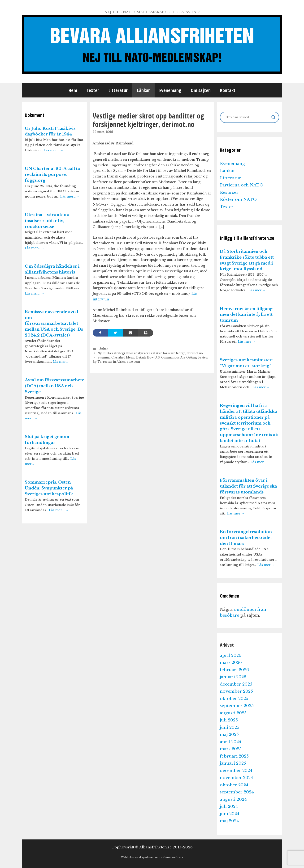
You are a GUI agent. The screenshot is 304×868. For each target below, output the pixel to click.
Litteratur (118, 90)
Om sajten (201, 90)
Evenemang (170, 90)
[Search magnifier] (274, 117)
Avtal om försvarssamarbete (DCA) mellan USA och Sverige (54, 386)
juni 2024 (230, 814)
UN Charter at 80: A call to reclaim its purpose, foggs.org (53, 175)
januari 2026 (233, 677)
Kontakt (228, 90)
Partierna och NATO (242, 185)
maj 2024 (229, 821)
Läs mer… (53, 150)
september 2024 (237, 792)
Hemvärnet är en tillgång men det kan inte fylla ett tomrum (246, 315)
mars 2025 (231, 749)
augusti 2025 (233, 713)
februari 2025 (234, 756)
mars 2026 (231, 663)
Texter (93, 90)
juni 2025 (230, 727)
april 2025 (230, 742)
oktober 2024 (234, 785)
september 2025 (237, 706)
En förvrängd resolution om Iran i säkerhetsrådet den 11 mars (246, 538)
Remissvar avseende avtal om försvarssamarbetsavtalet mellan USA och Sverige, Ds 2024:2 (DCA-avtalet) (54, 324)
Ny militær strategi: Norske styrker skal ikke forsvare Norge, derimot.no (150, 353)
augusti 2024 (233, 799)
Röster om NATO (238, 200)
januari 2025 (233, 763)
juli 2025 (229, 720)
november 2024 (237, 778)
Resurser (229, 192)
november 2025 (236, 691)
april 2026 (231, 655)
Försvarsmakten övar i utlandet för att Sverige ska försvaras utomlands (248, 486)
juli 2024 (229, 807)
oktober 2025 (234, 699)
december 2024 (236, 771)
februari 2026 (234, 670)
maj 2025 (229, 735)
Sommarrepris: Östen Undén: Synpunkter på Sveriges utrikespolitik (49, 488)
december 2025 (236, 684)
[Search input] (247, 117)
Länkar (143, 90)
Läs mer (257, 290)
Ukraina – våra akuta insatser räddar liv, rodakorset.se (47, 221)
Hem (73, 90)
